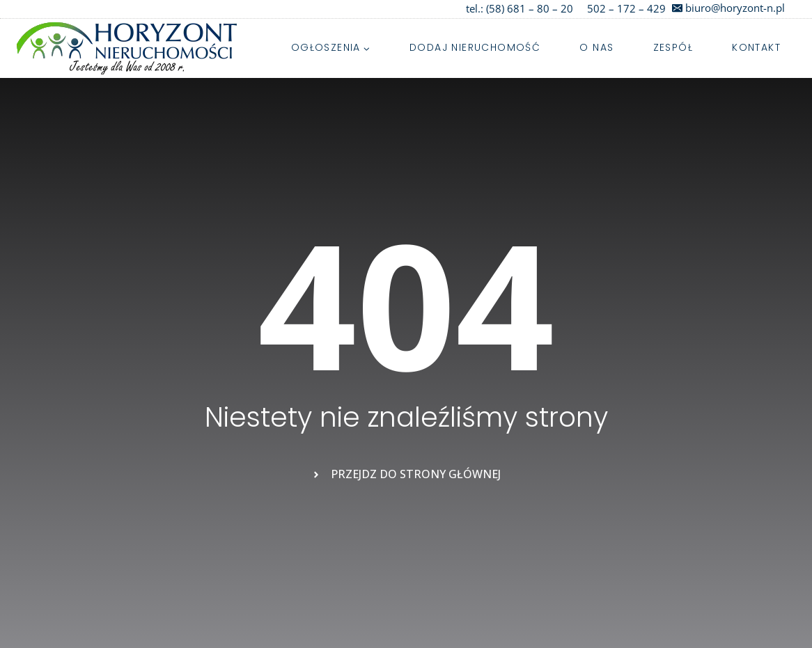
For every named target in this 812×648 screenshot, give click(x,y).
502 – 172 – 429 (626, 8)
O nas (596, 47)
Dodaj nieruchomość (475, 47)
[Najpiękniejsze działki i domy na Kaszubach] (127, 48)
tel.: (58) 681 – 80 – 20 (520, 8)
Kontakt (756, 47)
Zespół (673, 47)
